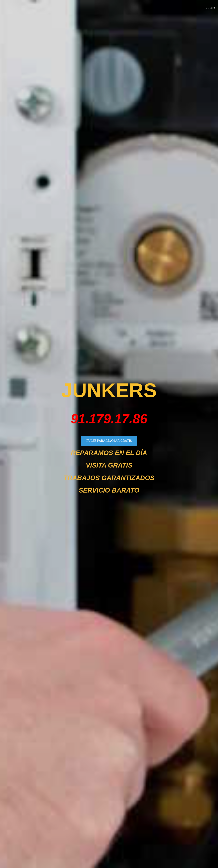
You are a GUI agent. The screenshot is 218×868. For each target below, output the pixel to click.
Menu (212, 8)
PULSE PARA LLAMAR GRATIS (109, 441)
